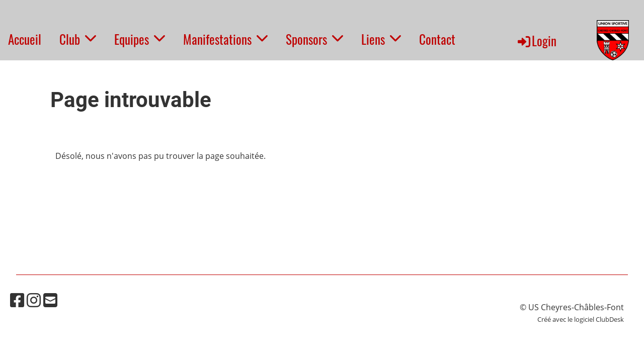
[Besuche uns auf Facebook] (17, 300)
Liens (381, 39)
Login (536, 40)
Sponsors (314, 39)
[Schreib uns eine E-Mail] (50, 300)
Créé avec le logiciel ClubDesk (581, 319)
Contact (437, 39)
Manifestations (225, 39)
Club (78, 39)
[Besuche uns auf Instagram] (34, 300)
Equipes (140, 39)
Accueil (25, 39)
